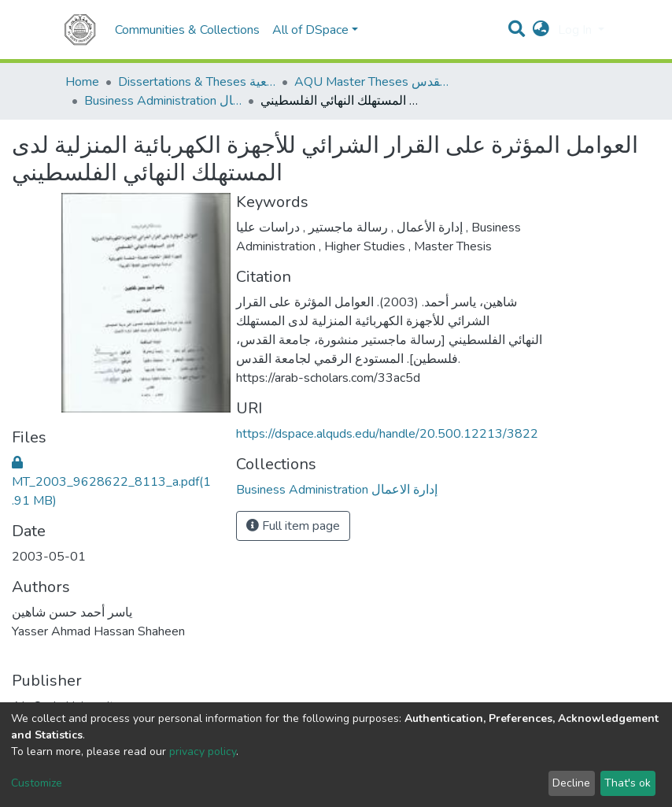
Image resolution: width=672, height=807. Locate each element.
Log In (576, 30)
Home (82, 82)
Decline (571, 783)
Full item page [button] (293, 526)
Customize (37, 783)
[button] (541, 30)
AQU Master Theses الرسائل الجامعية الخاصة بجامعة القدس (373, 82)
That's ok (628, 783)
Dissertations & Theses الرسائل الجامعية (197, 82)
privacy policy (203, 751)
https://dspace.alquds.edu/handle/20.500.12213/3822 (387, 434)
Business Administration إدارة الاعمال (163, 101)
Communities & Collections (187, 30)
